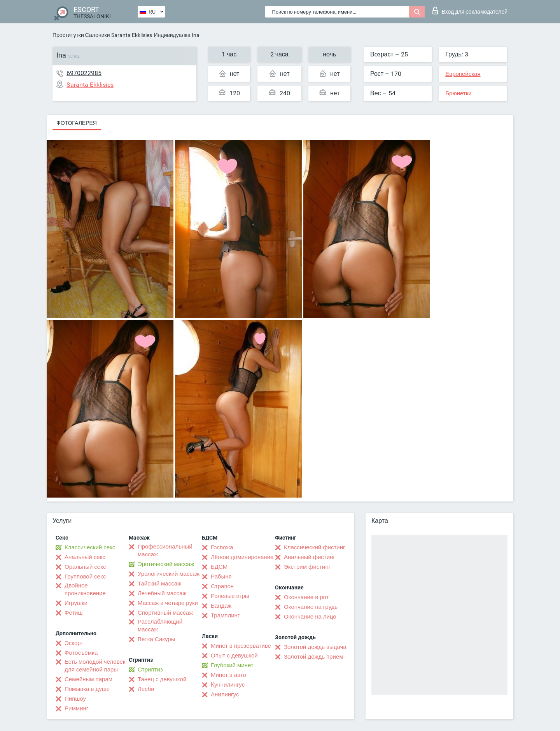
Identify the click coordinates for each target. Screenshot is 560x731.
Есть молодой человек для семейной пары (95, 666)
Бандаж (221, 606)
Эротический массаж (166, 564)
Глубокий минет (232, 665)
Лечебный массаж (162, 593)
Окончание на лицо (310, 617)
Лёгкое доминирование (242, 557)
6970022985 (84, 73)
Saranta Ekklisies (132, 35)
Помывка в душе (87, 689)
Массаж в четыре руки (168, 603)
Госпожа (222, 547)
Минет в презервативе (241, 646)
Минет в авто (228, 675)
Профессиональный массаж (165, 550)
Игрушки (76, 603)
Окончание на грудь (311, 607)
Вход (470, 11)
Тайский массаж (159, 584)
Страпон (222, 586)
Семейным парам (88, 679)
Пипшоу (75, 699)
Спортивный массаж (165, 613)
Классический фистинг (314, 547)
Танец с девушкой (162, 679)
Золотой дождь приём (313, 657)
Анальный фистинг (310, 557)
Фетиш (74, 613)
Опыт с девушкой (234, 656)
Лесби (146, 689)
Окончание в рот (306, 597)
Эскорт (74, 643)
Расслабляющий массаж (160, 626)
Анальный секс (85, 557)
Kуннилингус (228, 685)
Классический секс (90, 547)
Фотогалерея (77, 123)
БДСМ (219, 567)
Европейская (463, 74)
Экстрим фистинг (307, 567)
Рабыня (221, 577)
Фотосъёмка (81, 653)
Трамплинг (225, 615)
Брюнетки (458, 93)
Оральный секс (85, 567)
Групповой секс (85, 577)
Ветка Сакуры (156, 639)
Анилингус (225, 694)
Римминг (76, 708)
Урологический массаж (169, 574)
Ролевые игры (230, 596)
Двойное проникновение (85, 589)
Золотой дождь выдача (315, 647)
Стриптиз (150, 670)
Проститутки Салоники (81, 35)
